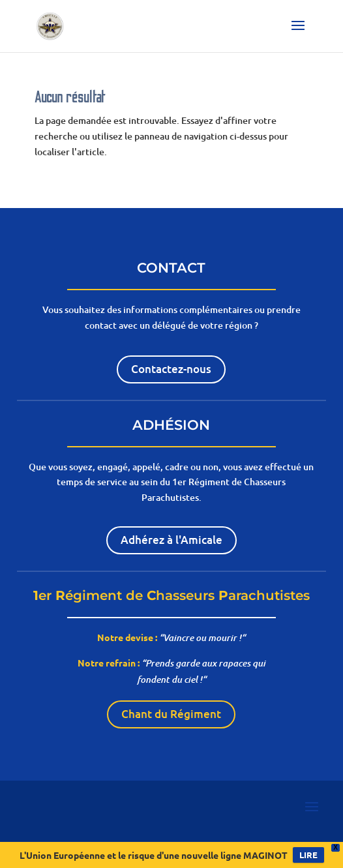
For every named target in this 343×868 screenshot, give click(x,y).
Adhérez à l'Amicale (171, 540)
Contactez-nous (171, 369)
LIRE (308, 855)
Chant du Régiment (171, 714)
